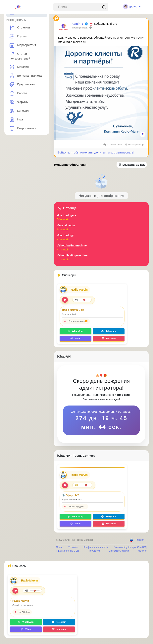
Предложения (23, 85)
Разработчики (23, 128)
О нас (59, 547)
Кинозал (19, 111)
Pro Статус (94, 551)
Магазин (19, 67)
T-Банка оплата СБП (67, 551)
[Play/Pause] (65, 485)
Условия (73, 547)
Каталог (142, 551)
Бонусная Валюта (26, 76)
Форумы (19, 102)
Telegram (109, 331)
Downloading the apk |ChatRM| (130, 547)
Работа (18, 93)
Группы (18, 36)
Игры (17, 120)
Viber (76, 338)
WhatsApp (76, 331)
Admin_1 (77, 24)
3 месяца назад (79, 28)
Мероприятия (23, 45)
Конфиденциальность (96, 547)
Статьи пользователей (20, 56)
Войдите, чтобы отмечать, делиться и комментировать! (96, 152)
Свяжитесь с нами (119, 551)
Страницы (20, 28)
